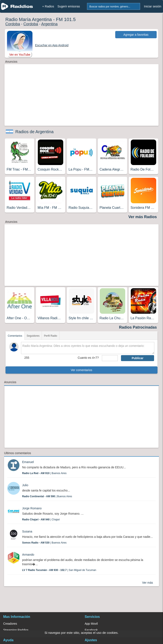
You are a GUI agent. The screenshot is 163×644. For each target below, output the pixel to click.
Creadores (10, 624)
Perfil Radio (51, 336)
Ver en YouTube (20, 55)
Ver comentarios (81, 370)
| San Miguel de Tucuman (59, 570)
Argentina (49, 24)
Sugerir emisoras (69, 6)
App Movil (91, 624)
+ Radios (48, 6)
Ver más (147, 583)
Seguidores (33, 336)
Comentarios (15, 336)
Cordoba (13, 24)
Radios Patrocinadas (138, 327)
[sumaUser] (110, 358)
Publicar (137, 358)
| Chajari (41, 520)
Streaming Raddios (16, 630)
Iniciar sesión (153, 6)
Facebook (91, 630)
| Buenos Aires (44, 473)
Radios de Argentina (34, 132)
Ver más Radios (143, 217)
